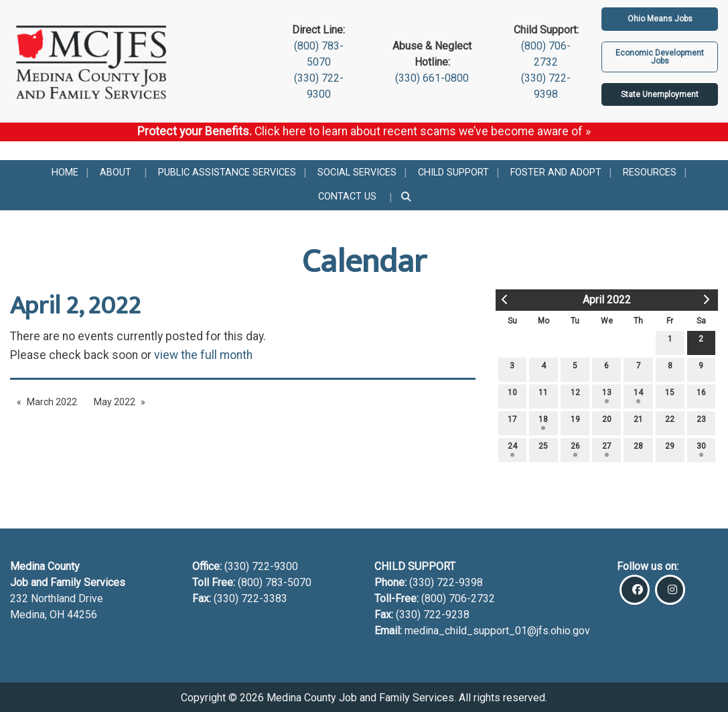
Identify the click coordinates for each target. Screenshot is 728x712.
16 (701, 396)
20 (607, 422)
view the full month (203, 355)
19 (575, 422)
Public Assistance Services (227, 172)
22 (670, 422)
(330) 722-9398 (446, 582)
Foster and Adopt (556, 172)
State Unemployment (660, 94)
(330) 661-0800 (432, 78)
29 (670, 449)
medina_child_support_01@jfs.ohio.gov (497, 631)
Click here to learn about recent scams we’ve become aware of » (423, 131)
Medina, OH (39, 615)
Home (65, 172)
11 (543, 396)
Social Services (357, 172)
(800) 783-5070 (276, 582)
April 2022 (607, 300)
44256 (82, 615)
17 (512, 422)
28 (638, 449)
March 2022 (52, 402)
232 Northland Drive (57, 598)
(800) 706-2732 (458, 598)
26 (575, 449)
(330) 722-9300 (260, 566)
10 (512, 396)
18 (543, 422)
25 (543, 449)
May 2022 (115, 402)
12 (575, 396)
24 (512, 449)
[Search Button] (407, 198)
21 (638, 422)
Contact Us (347, 197)
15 (670, 396)
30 (701, 449)
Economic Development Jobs (660, 57)
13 (607, 396)
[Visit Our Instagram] (670, 590)
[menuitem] (65, 172)
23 (701, 422)
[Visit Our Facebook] (635, 590)
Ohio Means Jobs (660, 19)
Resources (650, 172)
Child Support (453, 172)
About (116, 172)
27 (607, 449)
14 (638, 396)
